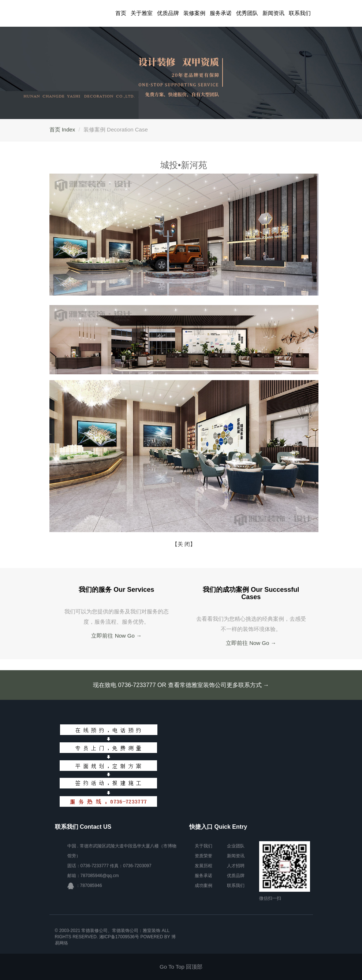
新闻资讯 (273, 13)
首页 (121, 13)
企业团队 (236, 846)
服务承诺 (221, 13)
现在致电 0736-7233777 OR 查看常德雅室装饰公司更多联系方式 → (181, 685)
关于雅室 (142, 13)
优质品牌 (168, 13)
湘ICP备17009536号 (119, 937)
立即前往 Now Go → (116, 636)
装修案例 (194, 13)
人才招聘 (236, 866)
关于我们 (204, 846)
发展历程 (204, 866)
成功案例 (204, 886)
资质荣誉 (204, 856)
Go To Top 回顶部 (181, 967)
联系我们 (300, 13)
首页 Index (62, 129)
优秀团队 (247, 13)
